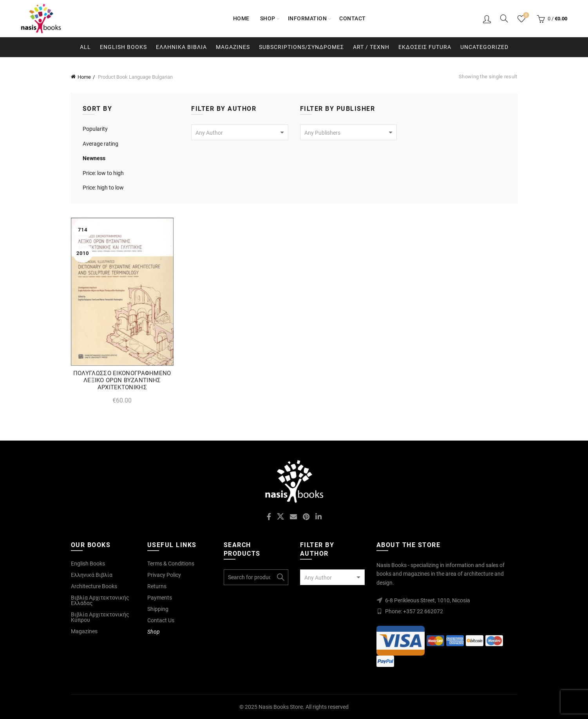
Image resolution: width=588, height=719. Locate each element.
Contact (353, 18)
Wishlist (526, 15)
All (85, 47)
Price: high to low (103, 188)
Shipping (158, 609)
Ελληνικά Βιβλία (92, 575)
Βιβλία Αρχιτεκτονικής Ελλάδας (100, 600)
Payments (160, 598)
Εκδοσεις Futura (425, 47)
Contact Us (161, 620)
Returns (157, 586)
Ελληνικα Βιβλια (181, 47)
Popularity (95, 129)
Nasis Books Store (281, 707)
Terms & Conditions (171, 564)
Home (241, 18)
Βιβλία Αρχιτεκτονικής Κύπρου (100, 617)
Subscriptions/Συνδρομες (301, 47)
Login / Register (487, 19)
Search (280, 577)
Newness (94, 158)
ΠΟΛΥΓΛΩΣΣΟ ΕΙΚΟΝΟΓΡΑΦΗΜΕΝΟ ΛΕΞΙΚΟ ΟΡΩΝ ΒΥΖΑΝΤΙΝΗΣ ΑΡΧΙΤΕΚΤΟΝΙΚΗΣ (122, 380)
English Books (123, 47)
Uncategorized (484, 47)
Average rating (100, 144)
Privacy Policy (164, 575)
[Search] (504, 18)
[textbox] (240, 133)
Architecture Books (94, 586)
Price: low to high (103, 173)
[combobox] (240, 132)
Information (308, 18)
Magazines (233, 47)
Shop (268, 18)
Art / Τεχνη (371, 47)
